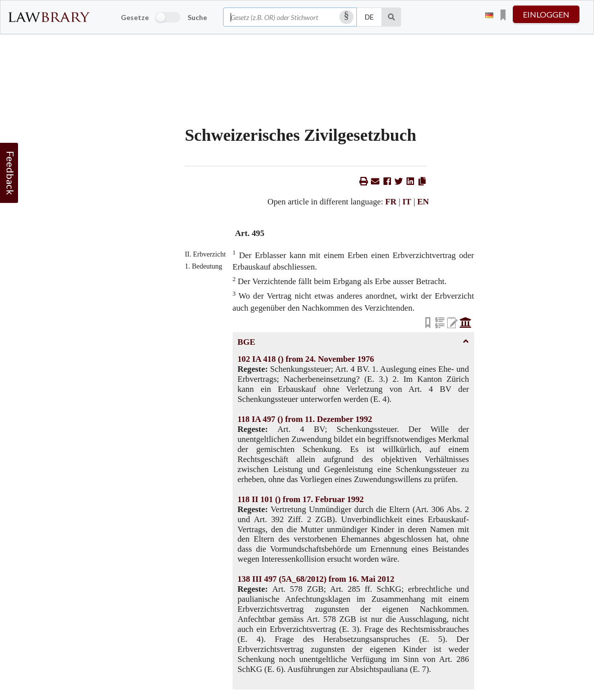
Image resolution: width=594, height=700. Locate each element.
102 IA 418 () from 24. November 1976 (306, 359)
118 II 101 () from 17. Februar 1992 (301, 499)
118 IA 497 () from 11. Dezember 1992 (305, 419)
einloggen (546, 14)
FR (391, 202)
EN (423, 202)
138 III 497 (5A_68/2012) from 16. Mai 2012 (316, 579)
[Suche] (392, 17)
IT (407, 202)
